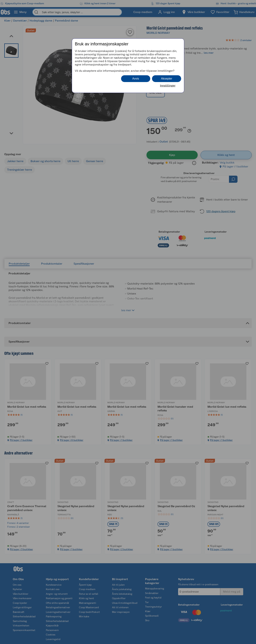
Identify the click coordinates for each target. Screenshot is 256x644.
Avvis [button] (136, 79)
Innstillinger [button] (168, 86)
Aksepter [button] (166, 79)
